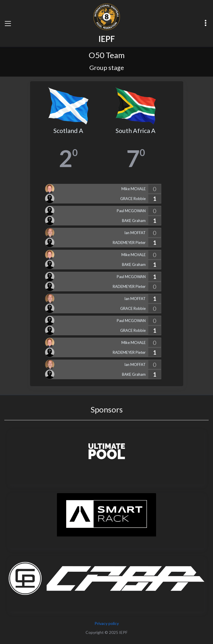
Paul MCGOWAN (131, 211)
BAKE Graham (134, 221)
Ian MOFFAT (135, 233)
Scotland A (68, 131)
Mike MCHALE (134, 189)
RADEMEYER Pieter (129, 243)
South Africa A (136, 131)
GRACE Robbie (133, 199)
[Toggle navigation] (8, 23)
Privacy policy (107, 623)
